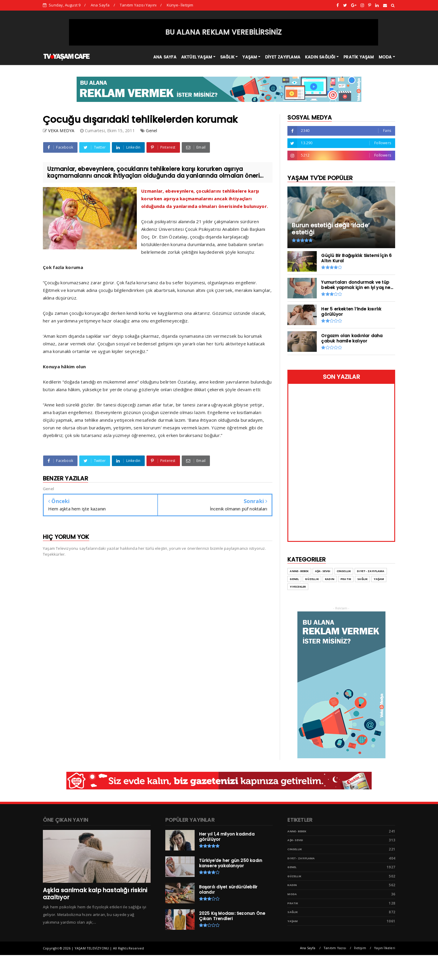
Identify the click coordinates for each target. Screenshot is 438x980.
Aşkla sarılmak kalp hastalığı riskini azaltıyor (95, 894)
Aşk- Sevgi (295, 840)
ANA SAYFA (165, 57)
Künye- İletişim (180, 5)
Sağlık (293, 912)
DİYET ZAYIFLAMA (283, 57)
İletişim (360, 948)
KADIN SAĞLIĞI (320, 57)
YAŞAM (250, 57)
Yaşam (293, 921)
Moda (292, 894)
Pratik (293, 903)
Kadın (292, 885)
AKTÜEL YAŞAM (197, 57)
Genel (151, 131)
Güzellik (294, 876)
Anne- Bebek (297, 831)
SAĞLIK (227, 57)
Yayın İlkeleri (385, 948)
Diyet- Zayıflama (301, 858)
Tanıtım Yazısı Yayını (138, 5)
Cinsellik (295, 849)
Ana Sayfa (100, 5)
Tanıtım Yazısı (335, 948)
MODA (385, 57)
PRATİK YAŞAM (359, 57)
